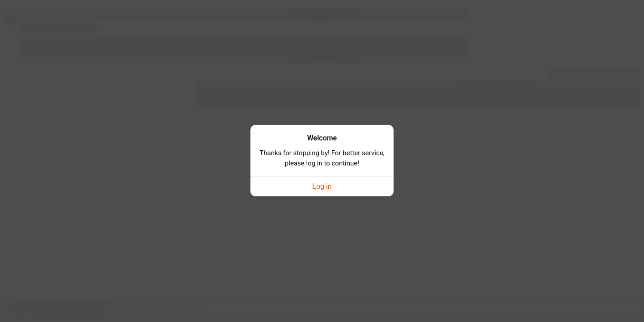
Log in (322, 182)
